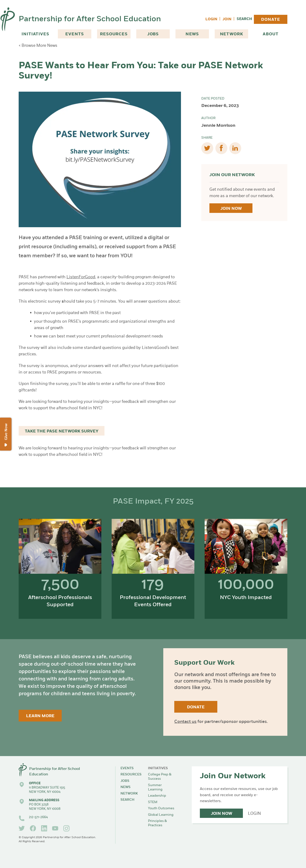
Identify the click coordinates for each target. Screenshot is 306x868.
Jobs (153, 34)
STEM (153, 802)
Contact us (185, 722)
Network (232, 34)
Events (74, 34)
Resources (114, 34)
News (192, 34)
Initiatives (35, 34)
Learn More (40, 716)
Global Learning (161, 815)
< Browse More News (38, 46)
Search (244, 19)
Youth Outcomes (161, 808)
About (270, 34)
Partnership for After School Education (90, 19)
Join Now (231, 209)
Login (211, 19)
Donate (270, 20)
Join (227, 19)
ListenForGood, (81, 277)
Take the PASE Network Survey (62, 431)
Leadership (157, 796)
